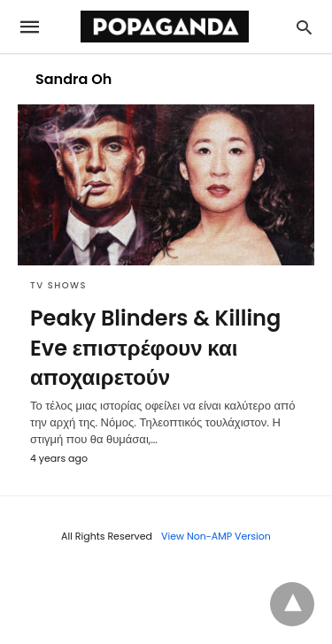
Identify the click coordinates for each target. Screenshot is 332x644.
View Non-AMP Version (216, 536)
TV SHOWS (58, 285)
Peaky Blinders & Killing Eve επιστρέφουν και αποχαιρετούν (155, 348)
